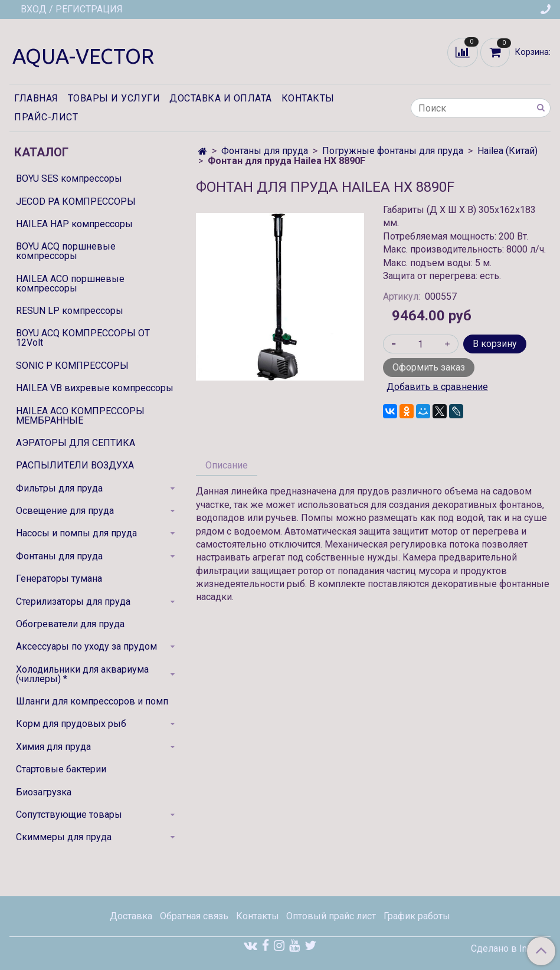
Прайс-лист (46, 117)
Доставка (131, 916)
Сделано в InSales (511, 949)
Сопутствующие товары (69, 815)
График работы (417, 916)
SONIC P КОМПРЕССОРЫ (72, 366)
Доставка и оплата (221, 98)
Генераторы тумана (59, 579)
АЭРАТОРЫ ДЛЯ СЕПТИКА (76, 443)
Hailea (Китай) (507, 151)
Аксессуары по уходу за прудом (86, 646)
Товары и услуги (114, 98)
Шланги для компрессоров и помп (92, 701)
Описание (227, 465)
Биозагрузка (44, 792)
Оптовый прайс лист (331, 916)
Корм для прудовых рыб (71, 724)
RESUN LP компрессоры (70, 311)
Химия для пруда (53, 747)
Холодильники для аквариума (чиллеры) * (82, 674)
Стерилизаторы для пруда (73, 602)
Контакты (308, 98)
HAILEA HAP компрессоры (74, 224)
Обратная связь (194, 916)
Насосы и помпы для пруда (76, 533)
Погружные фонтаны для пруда (393, 151)
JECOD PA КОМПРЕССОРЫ (76, 201)
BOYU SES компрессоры (69, 178)
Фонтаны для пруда (265, 151)
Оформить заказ (429, 367)
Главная (36, 98)
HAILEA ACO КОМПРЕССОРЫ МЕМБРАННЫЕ (80, 416)
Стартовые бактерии (61, 769)
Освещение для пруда (65, 511)
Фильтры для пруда (59, 488)
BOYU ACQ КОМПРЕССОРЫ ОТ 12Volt (83, 338)
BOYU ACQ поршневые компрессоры (66, 251)
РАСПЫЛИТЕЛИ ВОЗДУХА (75, 465)
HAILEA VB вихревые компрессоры (95, 388)
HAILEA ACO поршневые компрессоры (70, 284)
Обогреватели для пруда (70, 624)
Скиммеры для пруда (64, 837)
